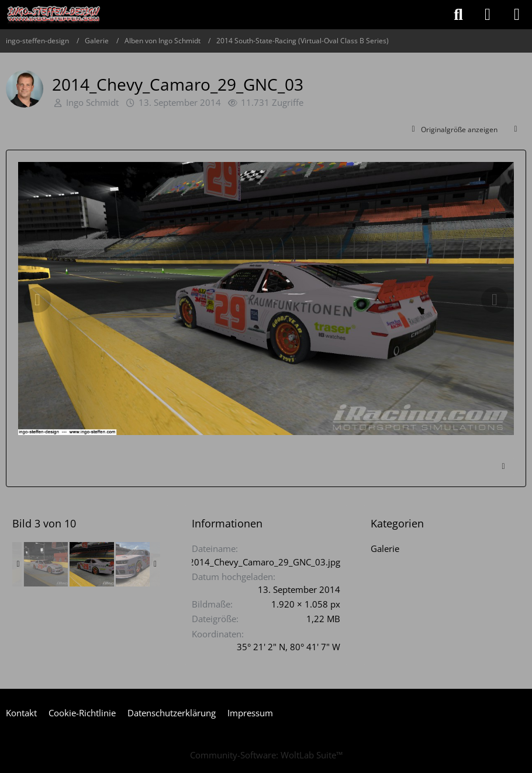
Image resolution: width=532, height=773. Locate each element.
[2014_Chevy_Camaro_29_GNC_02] (46, 564)
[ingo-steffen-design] (54, 15)
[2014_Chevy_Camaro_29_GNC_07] (138, 564)
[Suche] (458, 15)
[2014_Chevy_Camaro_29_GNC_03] (92, 564)
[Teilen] (516, 130)
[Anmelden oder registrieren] (488, 15)
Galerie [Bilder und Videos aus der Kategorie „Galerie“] (385, 548)
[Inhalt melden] (503, 467)
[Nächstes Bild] (495, 300)
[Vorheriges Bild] (37, 300)
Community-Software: (266, 755)
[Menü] (517, 15)
